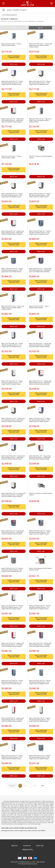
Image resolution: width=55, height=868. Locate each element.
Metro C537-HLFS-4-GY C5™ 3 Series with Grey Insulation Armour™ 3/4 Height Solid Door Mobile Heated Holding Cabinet (12, 383)
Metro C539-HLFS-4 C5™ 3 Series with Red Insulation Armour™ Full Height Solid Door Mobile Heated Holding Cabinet (13, 720)
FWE (39, 831)
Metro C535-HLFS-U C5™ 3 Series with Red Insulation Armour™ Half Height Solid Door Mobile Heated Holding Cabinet (13, 233)
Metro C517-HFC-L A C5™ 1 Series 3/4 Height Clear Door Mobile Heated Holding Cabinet (40, 120)
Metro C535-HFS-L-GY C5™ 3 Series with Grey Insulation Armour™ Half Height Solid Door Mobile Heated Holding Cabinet (13, 420)
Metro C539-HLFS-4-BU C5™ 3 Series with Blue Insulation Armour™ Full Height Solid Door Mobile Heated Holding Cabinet (12, 757)
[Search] (27, 10)
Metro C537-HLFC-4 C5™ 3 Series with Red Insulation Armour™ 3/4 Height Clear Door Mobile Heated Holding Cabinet (40, 645)
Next (43, 786)
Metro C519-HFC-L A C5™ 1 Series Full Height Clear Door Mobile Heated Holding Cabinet (13, 308)
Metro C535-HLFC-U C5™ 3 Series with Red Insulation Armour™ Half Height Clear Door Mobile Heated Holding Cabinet (13, 532)
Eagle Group (23, 831)
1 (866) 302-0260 (14, 57)
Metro (30, 831)
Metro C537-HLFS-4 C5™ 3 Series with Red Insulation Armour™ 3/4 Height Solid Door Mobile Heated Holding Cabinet (40, 345)
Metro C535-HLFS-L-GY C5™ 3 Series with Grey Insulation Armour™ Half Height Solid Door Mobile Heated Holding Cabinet (14, 495)
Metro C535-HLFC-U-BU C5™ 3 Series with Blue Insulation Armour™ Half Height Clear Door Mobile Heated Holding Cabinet (40, 532)
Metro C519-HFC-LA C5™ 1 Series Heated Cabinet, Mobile (39, 307)
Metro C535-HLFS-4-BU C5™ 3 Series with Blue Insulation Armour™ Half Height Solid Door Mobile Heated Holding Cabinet (12, 83)
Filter (15, 28)
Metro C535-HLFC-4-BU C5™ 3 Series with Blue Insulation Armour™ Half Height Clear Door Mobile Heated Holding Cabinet (40, 233)
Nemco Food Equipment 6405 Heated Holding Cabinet (40, 569)
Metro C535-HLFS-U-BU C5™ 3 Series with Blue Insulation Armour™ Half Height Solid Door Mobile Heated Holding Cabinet (40, 195)
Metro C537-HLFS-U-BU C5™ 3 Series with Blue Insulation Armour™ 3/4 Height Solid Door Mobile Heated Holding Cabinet (40, 607)
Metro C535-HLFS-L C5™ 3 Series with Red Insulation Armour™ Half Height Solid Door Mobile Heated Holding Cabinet (40, 383)
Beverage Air (5, 831)
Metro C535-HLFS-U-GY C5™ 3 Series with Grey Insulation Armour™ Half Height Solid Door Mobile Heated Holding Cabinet (12, 195)
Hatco (12, 831)
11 (35, 786)
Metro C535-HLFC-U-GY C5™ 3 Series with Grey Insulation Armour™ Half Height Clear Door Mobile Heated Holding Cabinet (12, 570)
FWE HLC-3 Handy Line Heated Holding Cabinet (41, 157)
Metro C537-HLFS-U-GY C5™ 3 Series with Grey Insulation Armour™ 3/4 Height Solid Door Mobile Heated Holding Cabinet (12, 607)
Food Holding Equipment (10, 15)
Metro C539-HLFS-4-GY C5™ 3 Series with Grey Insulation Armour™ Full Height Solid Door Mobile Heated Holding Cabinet (40, 720)
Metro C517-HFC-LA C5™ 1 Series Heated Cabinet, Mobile (11, 157)
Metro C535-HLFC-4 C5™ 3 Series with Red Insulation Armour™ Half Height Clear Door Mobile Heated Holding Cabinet (40, 270)
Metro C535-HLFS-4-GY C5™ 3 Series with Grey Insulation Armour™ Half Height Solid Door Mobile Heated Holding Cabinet (40, 83)
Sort (40, 28)
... (30, 786)
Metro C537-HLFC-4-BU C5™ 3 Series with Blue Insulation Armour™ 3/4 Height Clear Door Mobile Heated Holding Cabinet (12, 682)
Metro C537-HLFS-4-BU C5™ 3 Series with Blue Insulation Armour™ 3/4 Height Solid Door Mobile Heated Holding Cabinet (12, 345)
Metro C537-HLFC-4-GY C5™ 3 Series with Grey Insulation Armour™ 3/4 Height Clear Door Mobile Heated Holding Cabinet (40, 682)
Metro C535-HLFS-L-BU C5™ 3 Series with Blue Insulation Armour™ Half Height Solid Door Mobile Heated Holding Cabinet (40, 420)
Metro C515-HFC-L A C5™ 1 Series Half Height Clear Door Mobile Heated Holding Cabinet (40, 45)
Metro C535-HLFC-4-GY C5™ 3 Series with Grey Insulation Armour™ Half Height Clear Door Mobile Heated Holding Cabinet (12, 270)
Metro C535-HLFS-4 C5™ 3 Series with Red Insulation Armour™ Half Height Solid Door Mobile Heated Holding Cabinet (13, 120)
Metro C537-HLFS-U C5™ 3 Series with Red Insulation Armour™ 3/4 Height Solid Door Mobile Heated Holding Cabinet (13, 645)
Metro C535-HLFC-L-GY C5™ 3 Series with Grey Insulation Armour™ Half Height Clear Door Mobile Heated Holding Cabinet (40, 757)
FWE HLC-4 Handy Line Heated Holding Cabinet (41, 494)
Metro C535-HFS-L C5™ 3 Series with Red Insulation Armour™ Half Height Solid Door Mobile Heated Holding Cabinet (40, 458)
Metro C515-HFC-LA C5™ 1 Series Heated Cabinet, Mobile (11, 45)
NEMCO (43, 831)
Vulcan (17, 831)
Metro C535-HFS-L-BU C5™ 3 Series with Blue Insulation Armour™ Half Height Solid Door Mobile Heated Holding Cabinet (13, 458)
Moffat (34, 831)
